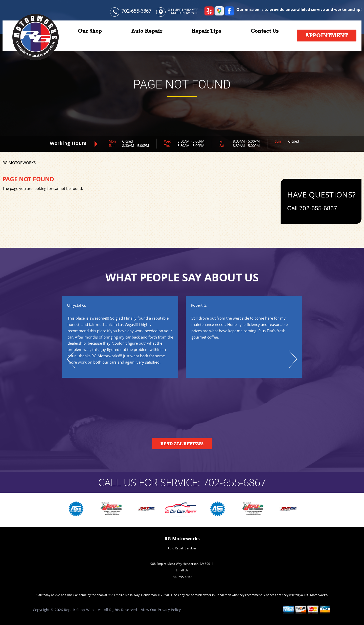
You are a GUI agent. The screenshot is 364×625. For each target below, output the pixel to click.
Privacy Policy (169, 610)
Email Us (182, 570)
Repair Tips (207, 31)
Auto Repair (147, 31)
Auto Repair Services (182, 548)
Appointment (327, 35)
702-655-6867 (136, 11)
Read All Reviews (182, 444)
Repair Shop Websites (83, 610)
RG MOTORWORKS (19, 163)
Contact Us (265, 31)
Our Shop (90, 31)
